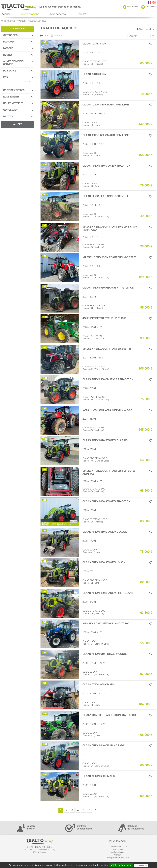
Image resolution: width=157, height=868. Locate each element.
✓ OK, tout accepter (121, 865)
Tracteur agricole (37, 21)
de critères (28, 82)
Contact (81, 14)
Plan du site (118, 850)
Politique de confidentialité (118, 858)
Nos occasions (30, 14)
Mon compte (131, 7)
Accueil (6, 14)
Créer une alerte (145, 29)
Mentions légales (118, 852)
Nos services (58, 14)
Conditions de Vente (118, 847)
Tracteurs (22, 21)
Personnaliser (141, 865)
